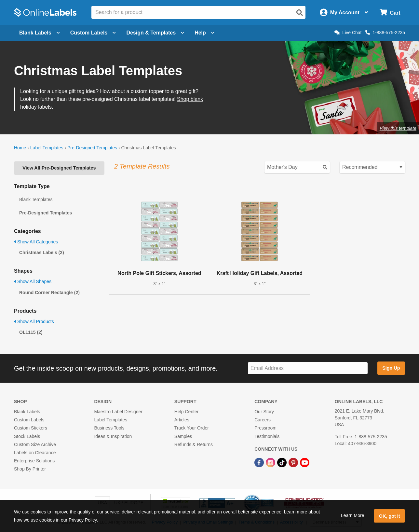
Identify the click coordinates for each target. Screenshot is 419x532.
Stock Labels (27, 436)
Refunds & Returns (194, 444)
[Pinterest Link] (294, 462)
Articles (182, 420)
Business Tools (109, 428)
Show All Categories (36, 242)
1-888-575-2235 (385, 33)
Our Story (264, 412)
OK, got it (390, 516)
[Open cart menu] (390, 13)
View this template (398, 128)
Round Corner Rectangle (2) (49, 293)
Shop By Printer (30, 469)
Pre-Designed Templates (92, 148)
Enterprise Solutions (34, 461)
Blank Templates (36, 199)
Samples (183, 436)
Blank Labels (27, 412)
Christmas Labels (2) (42, 252)
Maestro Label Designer (118, 412)
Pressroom (265, 428)
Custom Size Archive (35, 444)
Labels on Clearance (35, 453)
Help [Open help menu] (204, 33)
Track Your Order (192, 428)
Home (20, 148)
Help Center (187, 412)
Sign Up (391, 368)
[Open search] (300, 13)
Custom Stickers (31, 428)
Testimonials (267, 436)
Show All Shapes (33, 281)
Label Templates (47, 148)
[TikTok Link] (283, 462)
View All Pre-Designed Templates (59, 168)
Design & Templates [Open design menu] (155, 33)
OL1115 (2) (31, 332)
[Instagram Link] (271, 462)
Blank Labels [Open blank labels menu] (40, 33)
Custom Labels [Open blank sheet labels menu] (93, 33)
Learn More (353, 515)
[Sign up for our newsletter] (308, 368)
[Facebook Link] (260, 462)
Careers (263, 420)
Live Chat (348, 33)
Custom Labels (29, 420)
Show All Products (34, 321)
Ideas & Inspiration (113, 436)
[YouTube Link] (305, 462)
